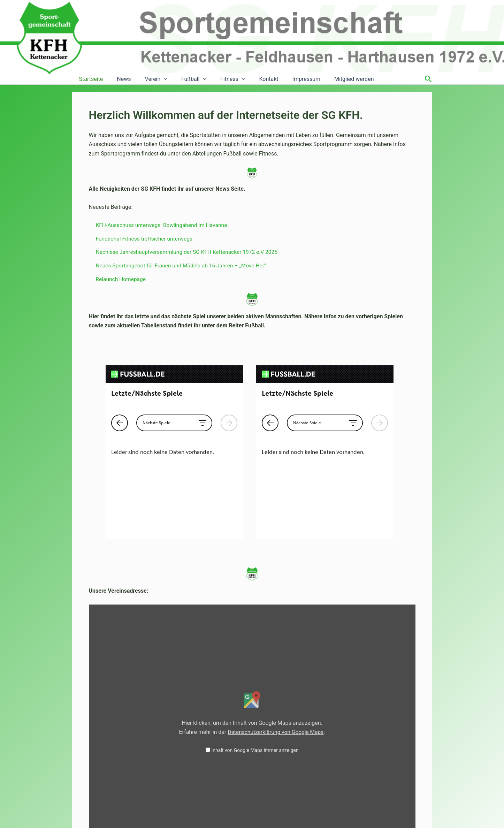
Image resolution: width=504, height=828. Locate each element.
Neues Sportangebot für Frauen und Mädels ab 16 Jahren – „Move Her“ (184, 265)
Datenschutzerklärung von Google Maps (276, 654)
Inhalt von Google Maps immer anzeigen (255, 673)
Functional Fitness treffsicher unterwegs (146, 239)
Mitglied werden (333, 79)
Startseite (90, 79)
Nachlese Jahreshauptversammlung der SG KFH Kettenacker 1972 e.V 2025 (190, 252)
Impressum (288, 79)
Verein (149, 79)
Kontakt (253, 79)
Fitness (220, 79)
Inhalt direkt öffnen (388, 761)
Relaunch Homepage (122, 279)
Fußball (184, 79)
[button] (157, 79)
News (120, 79)
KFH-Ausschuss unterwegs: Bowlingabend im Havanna (164, 225)
